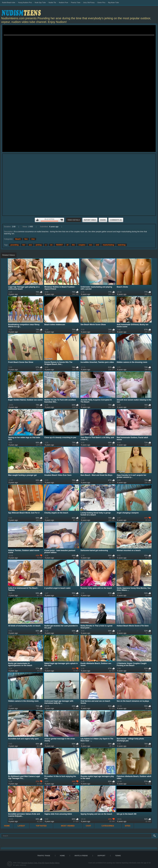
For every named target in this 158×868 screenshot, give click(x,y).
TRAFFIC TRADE (44, 856)
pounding (15, 245)
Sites (128, 826)
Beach (18, 239)
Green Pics (101, 2)
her (24, 245)
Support (101, 856)
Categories (108, 826)
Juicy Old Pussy (89, 2)
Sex (26, 239)
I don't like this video (62, 220)
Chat (88, 826)
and (97, 245)
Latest (21, 826)
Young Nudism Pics (25, 2)
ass (30, 245)
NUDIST (59, 245)
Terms (118, 856)
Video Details (74, 220)
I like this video (37, 220)
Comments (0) (116, 220)
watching (122, 245)
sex (91, 245)
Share (103, 220)
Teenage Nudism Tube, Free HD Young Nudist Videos (40, 863)
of (67, 245)
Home (7, 826)
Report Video (90, 220)
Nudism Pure (63, 2)
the (73, 245)
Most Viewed (68, 826)
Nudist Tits (52, 2)
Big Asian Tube (113, 2)
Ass (33, 239)
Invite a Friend (81, 856)
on (51, 245)
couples (82, 245)
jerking (39, 245)
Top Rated (41, 826)
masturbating (108, 245)
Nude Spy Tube (40, 2)
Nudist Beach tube (9, 2)
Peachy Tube (76, 2)
